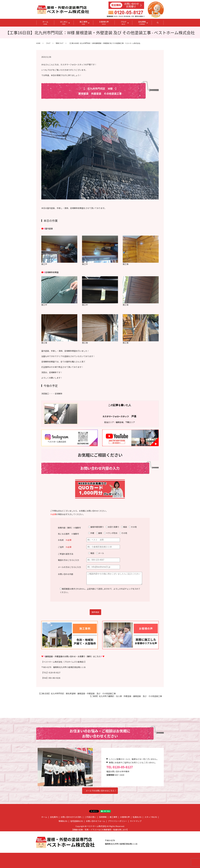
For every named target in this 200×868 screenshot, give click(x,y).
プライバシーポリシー (117, 821)
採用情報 (103, 817)
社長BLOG (137, 817)
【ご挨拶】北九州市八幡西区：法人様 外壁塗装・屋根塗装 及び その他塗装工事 (126, 696)
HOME (38, 43)
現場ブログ (60, 43)
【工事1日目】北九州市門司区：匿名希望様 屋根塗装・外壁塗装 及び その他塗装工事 (77, 693)
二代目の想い (90, 817)
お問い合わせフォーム (95, 821)
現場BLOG (63, 821)
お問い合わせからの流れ (71, 817)
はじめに (64, 23)
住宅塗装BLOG (77, 821)
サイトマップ (136, 821)
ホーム (45, 23)
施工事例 (83, 23)
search (161, 23)
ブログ (123, 23)
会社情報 (142, 23)
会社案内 (54, 817)
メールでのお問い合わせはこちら (100, 791)
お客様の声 (104, 23)
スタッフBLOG (151, 817)
